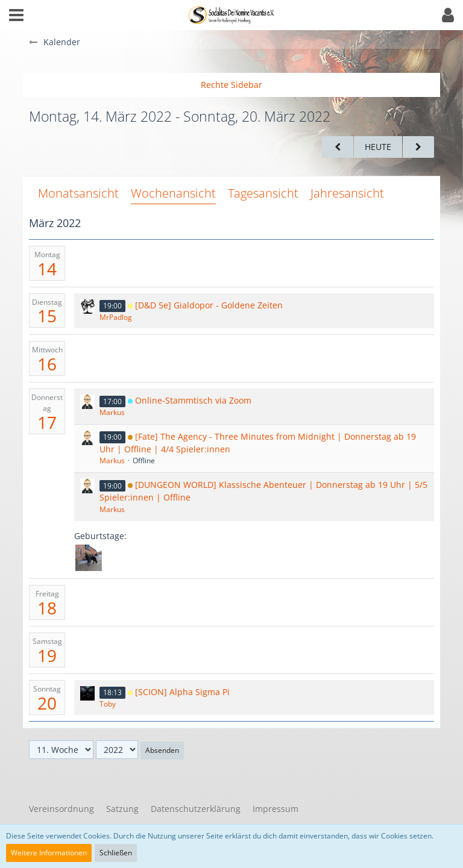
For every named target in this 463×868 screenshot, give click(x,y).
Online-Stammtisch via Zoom (193, 400)
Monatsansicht (78, 193)
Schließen (116, 853)
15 (47, 316)
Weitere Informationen (49, 853)
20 (47, 703)
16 (47, 364)
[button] (16, 15)
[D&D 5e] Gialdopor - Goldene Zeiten (209, 305)
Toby (108, 704)
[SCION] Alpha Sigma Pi (182, 692)
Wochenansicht (173, 193)
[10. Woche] (338, 147)
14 (47, 269)
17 (47, 422)
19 (47, 655)
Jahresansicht (347, 193)
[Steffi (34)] (89, 558)
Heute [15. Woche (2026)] (378, 147)
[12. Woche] (418, 147)
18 (47, 608)
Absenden (162, 750)
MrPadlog (116, 317)
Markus (112, 412)
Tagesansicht (263, 193)
